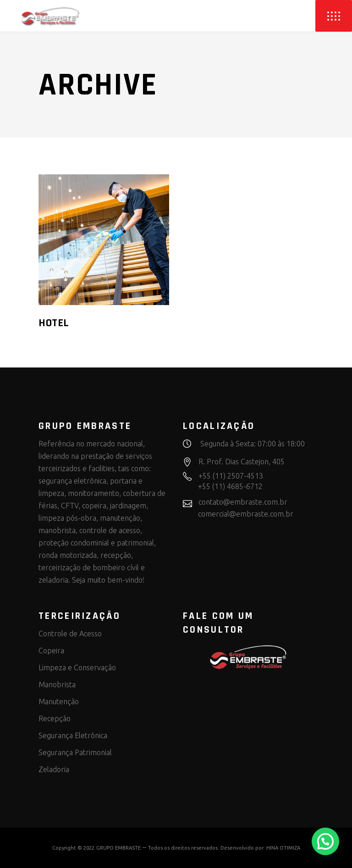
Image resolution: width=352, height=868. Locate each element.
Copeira (51, 651)
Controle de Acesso (70, 634)
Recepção (55, 718)
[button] (325, 841)
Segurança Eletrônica (73, 735)
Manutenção (59, 701)
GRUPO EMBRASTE (118, 848)
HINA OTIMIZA (283, 848)
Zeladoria (54, 769)
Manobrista (57, 684)
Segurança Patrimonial (75, 752)
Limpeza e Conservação (77, 668)
